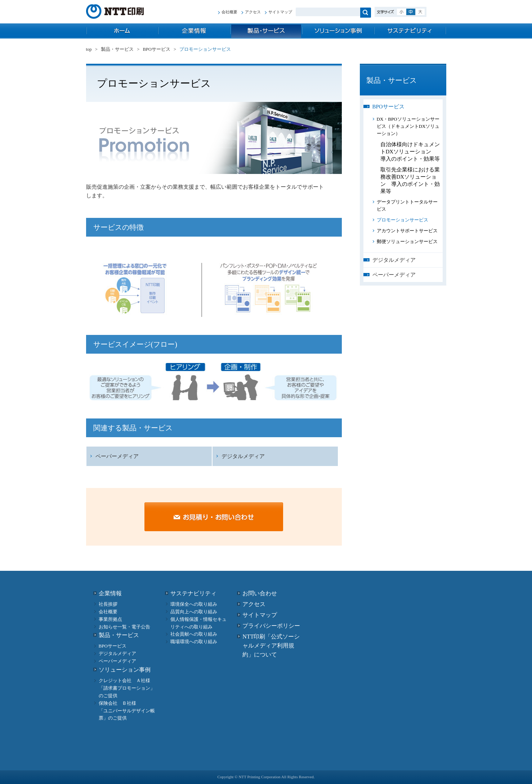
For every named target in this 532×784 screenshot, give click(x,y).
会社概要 (229, 12)
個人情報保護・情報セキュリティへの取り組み (198, 623)
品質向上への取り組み (194, 612)
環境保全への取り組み (194, 604)
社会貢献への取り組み (194, 634)
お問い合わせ (260, 593)
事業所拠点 (110, 619)
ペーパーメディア (117, 456)
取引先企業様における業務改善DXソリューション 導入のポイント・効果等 (410, 180)
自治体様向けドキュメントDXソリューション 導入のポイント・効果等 (410, 152)
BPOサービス (157, 49)
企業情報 (194, 31)
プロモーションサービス (403, 220)
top (122, 31)
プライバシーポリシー (271, 626)
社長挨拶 (108, 604)
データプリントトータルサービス (407, 205)
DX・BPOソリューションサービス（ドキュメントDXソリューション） (408, 126)
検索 (366, 13)
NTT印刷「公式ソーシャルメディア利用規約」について (271, 646)
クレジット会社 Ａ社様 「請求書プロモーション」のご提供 (127, 688)
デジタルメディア (243, 456)
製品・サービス (266, 31)
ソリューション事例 (338, 31)
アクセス (253, 12)
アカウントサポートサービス (407, 231)
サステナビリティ (410, 31)
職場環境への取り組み (194, 642)
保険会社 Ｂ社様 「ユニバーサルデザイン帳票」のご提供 (127, 711)
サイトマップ (280, 12)
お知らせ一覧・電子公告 (124, 627)
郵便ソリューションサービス (407, 241)
